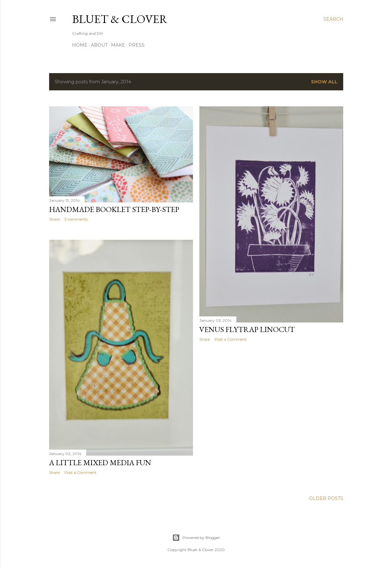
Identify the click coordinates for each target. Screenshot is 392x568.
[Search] (333, 19)
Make (118, 45)
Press (137, 45)
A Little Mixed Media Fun (100, 462)
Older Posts (326, 498)
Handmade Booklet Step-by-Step (114, 209)
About (99, 45)
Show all (324, 82)
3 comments (76, 219)
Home (80, 45)
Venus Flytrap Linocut (247, 329)
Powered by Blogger (196, 538)
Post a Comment (231, 339)
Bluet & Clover (120, 19)
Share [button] (54, 219)
